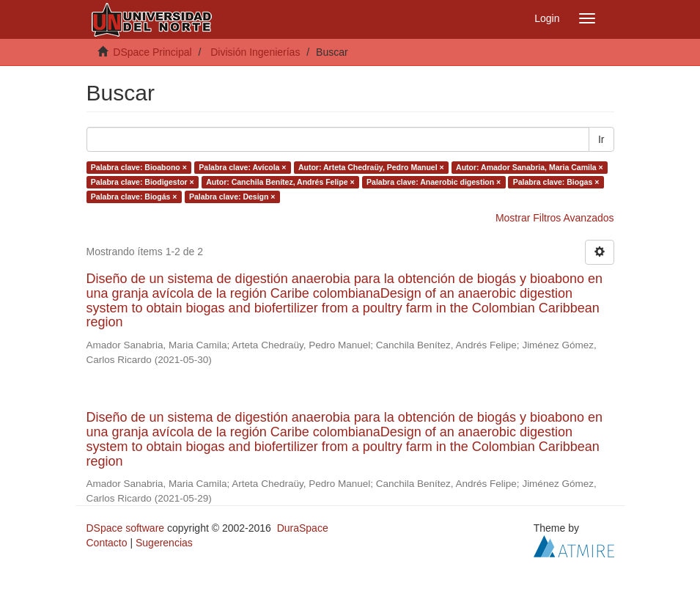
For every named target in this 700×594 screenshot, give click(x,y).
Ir (601, 139)
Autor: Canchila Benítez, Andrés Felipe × (280, 182)
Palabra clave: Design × (232, 197)
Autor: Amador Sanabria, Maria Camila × (530, 167)
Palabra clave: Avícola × (242, 167)
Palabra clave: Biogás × (134, 197)
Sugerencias (164, 543)
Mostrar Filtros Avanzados (555, 218)
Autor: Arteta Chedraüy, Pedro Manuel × (371, 167)
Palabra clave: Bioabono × (139, 167)
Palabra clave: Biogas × (556, 182)
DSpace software (126, 528)
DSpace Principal (152, 52)
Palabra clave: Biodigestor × (143, 182)
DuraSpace (303, 528)
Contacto (107, 543)
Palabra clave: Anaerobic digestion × (434, 182)
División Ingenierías (255, 52)
